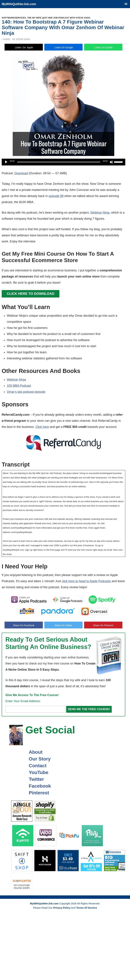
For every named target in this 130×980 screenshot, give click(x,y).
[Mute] (111, 162)
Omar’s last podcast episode (26, 392)
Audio (7, 39)
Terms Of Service (86, 908)
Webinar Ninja (100, 213)
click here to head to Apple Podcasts (86, 581)
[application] (63, 162)
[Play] (6, 162)
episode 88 (56, 196)
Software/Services (14, 18)
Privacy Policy (62, 908)
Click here (42, 427)
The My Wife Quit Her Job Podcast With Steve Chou (59, 18)
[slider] (59, 162)
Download (21, 173)
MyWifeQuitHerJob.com (19, 4)
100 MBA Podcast (19, 386)
